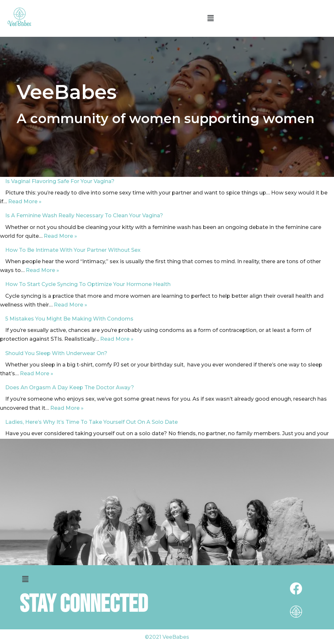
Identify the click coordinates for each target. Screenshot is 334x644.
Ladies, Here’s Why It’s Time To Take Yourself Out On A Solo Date (91, 422)
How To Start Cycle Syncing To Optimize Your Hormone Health (88, 284)
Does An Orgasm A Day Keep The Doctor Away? (70, 387)
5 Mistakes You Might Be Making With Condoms (69, 319)
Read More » (25, 201)
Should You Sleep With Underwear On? (56, 353)
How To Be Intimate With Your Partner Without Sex (73, 250)
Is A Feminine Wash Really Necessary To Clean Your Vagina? (84, 215)
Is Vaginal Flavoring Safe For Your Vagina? (60, 181)
